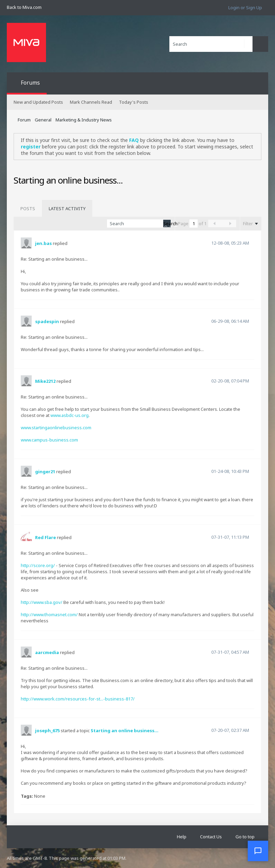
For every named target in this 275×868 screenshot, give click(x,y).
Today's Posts (134, 102)
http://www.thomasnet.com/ (49, 614)
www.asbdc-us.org (70, 415)
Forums (30, 83)
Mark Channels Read (91, 102)
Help (182, 837)
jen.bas (43, 243)
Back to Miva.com (24, 7)
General (43, 120)
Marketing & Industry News (84, 120)
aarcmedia (47, 652)
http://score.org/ (38, 565)
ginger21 (45, 472)
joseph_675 (47, 730)
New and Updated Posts (38, 102)
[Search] (211, 44)
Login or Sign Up (245, 8)
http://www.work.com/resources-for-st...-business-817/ (78, 699)
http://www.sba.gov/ (42, 602)
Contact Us (211, 837)
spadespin (47, 321)
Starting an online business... (125, 730)
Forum (24, 120)
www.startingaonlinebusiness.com (56, 428)
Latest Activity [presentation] (67, 208)
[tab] (28, 208)
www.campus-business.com (49, 440)
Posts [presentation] (28, 208)
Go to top (245, 837)
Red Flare (45, 537)
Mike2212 (45, 381)
